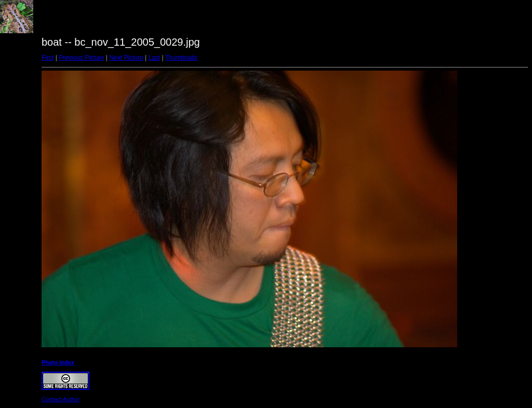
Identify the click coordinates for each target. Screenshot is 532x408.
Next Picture (126, 58)
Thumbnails (181, 58)
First (48, 58)
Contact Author (61, 399)
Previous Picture (81, 58)
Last (154, 58)
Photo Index (58, 362)
